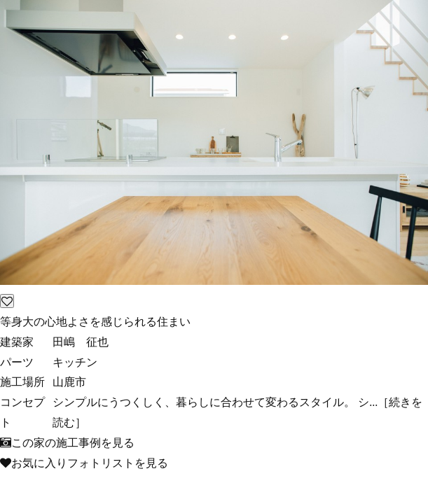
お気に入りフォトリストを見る (84, 463)
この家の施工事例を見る (67, 442)
